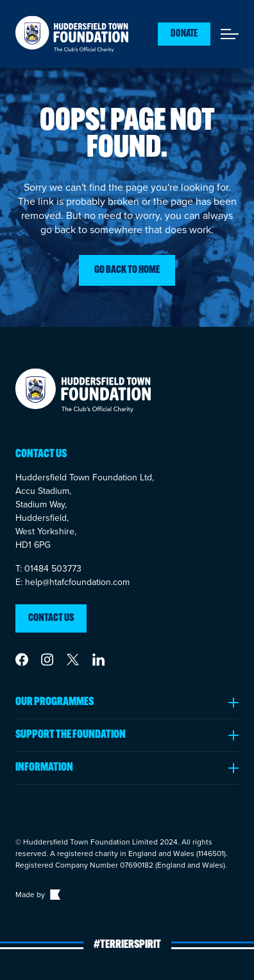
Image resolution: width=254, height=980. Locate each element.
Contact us (51, 618)
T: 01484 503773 (48, 569)
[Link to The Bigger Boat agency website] (54, 895)
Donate (184, 34)
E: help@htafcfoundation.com (72, 582)
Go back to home (127, 270)
